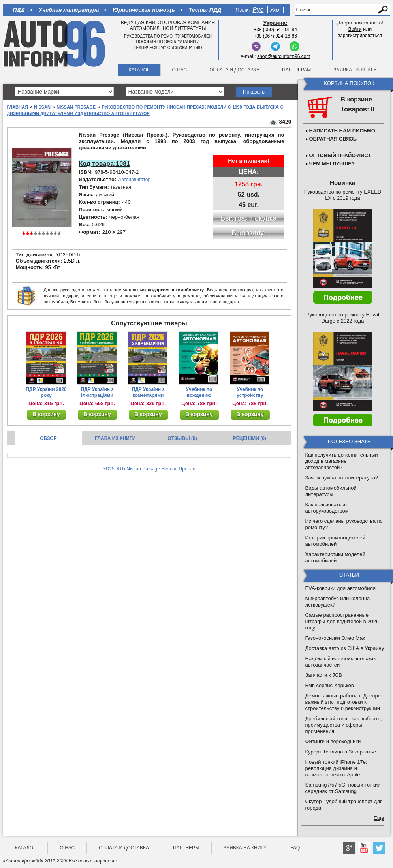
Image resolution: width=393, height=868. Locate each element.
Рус (258, 10)
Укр (274, 10)
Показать (254, 92)
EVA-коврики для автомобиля (341, 588)
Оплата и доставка (234, 70)
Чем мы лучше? (332, 164)
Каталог (139, 70)
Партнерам (296, 70)
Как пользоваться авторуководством (327, 508)
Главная (18, 107)
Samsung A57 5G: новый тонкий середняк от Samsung (343, 788)
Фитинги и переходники (333, 741)
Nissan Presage (76, 107)
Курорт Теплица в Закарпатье (341, 752)
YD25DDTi (114, 469)
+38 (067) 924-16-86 (275, 36)
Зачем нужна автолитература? (342, 478)
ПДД (19, 10)
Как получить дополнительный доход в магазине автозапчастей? (342, 461)
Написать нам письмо (342, 131)
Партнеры (186, 848)
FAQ (295, 848)
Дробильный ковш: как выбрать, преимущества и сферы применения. (344, 725)
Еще (379, 818)
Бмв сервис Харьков (330, 685)
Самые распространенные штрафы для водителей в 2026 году (342, 621)
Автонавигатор (134, 180)
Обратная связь (333, 139)
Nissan (42, 107)
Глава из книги (115, 438)
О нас (179, 70)
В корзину (46, 414)
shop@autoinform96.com (284, 56)
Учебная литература (69, 10)
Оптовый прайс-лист (340, 155)
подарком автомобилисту (176, 290)
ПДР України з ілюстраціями (97, 392)
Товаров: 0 (358, 109)
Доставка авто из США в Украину (345, 648)
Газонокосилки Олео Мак (335, 638)
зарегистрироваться (360, 36)
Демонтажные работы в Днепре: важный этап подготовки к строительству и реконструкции (344, 702)
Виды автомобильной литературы (331, 491)
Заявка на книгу (355, 70)
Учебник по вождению (199, 392)
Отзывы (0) (182, 438)
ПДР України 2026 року (46, 392)
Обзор (48, 438)
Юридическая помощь (144, 10)
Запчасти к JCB (324, 675)
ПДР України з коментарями (148, 392)
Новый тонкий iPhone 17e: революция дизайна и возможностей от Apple (336, 768)
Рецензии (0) (250, 438)
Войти (355, 29)
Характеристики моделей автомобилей (335, 557)
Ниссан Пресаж (179, 469)
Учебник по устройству (250, 392)
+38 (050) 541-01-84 (275, 30)
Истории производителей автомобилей (335, 541)
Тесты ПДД (205, 10)
